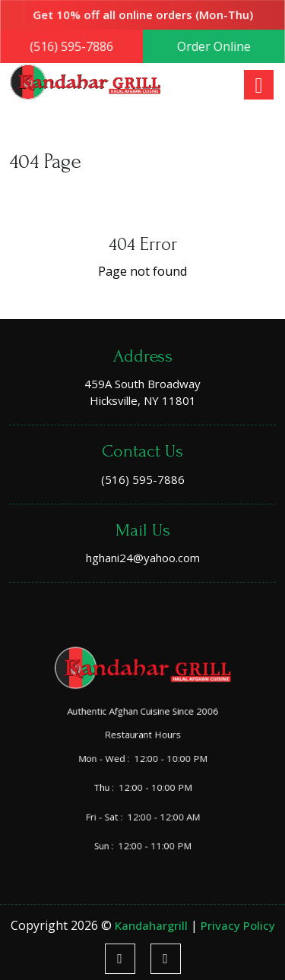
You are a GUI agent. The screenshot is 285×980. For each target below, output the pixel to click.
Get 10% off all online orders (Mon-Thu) (143, 15)
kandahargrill (153, 925)
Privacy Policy (238, 925)
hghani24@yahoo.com (143, 558)
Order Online (213, 46)
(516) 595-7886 (72, 46)
